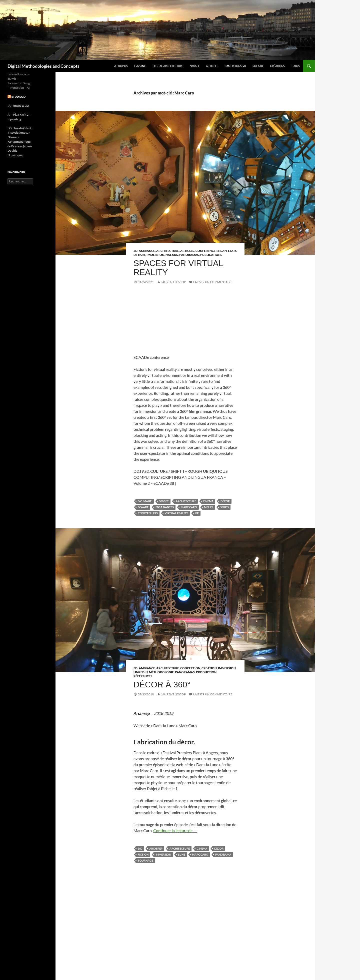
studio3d (18, 97)
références (143, 676)
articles (187, 251)
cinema (208, 501)
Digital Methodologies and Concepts (43, 66)
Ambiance (147, 251)
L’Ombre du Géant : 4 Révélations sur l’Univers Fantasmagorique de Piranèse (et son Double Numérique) (20, 142)
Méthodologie (161, 672)
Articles (212, 66)
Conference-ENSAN (211, 251)
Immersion (155, 255)
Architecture (168, 251)
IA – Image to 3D (18, 106)
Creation (209, 668)
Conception (190, 668)
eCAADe (143, 507)
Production (206, 672)
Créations (277, 66)
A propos (121, 66)
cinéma (202, 848)
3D (135, 251)
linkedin (141, 672)
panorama (223, 854)
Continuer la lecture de (175, 830)
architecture (186, 501)
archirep (156, 848)
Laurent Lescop (173, 282)
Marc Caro (189, 507)
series (224, 507)
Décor (225, 501)
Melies (209, 507)
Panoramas (189, 255)
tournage (145, 860)
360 (140, 848)
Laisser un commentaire (213, 282)
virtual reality (176, 513)
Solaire (258, 66)
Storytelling (148, 513)
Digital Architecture (168, 66)
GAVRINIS (140, 66)
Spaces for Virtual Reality (178, 268)
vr (197, 513)
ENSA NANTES (165, 507)
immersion (163, 854)
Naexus (172, 255)
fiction (143, 854)
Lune (181, 854)
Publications (211, 255)
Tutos (295, 66)
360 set (164, 501)
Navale (195, 66)
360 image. (145, 501)
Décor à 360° (162, 685)
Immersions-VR (235, 66)
